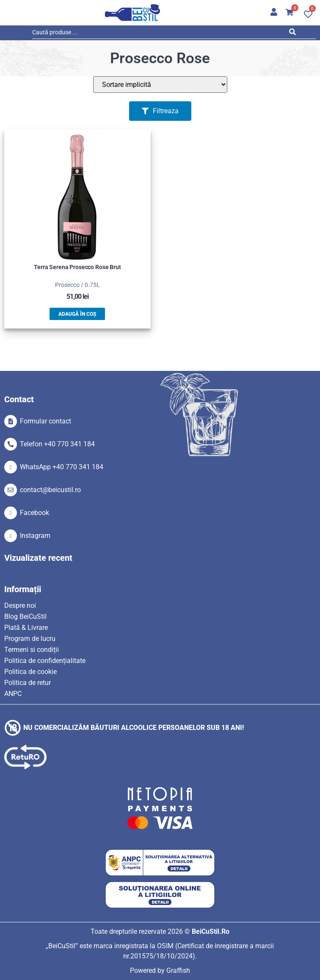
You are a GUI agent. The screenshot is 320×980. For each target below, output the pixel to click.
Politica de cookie (30, 672)
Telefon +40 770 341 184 (57, 444)
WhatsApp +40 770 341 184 (62, 467)
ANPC (13, 694)
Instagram (35, 536)
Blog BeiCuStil (25, 617)
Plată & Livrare (26, 628)
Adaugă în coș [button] (77, 314)
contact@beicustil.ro (50, 490)
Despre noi (20, 606)
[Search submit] (294, 33)
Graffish (178, 970)
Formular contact (46, 421)
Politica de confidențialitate (45, 661)
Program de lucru (30, 639)
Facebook (34, 513)
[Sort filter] (160, 85)
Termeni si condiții (32, 650)
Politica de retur (28, 683)
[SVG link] (132, 13)
